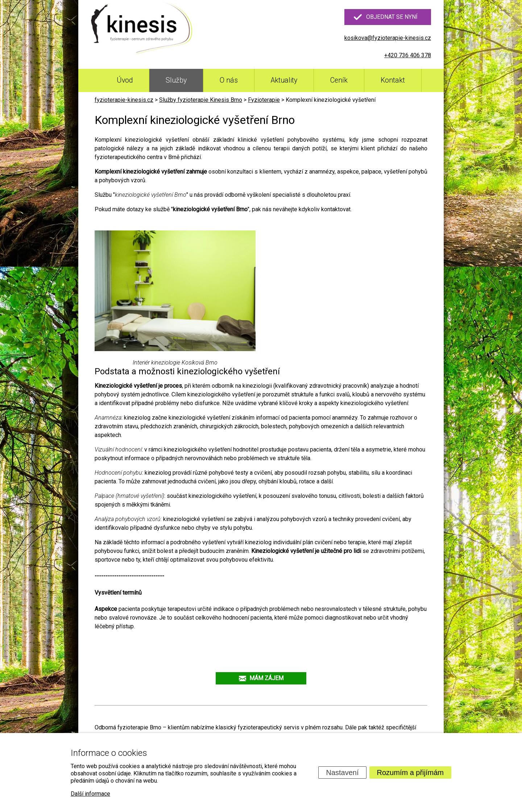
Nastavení (342, 773)
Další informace (90, 794)
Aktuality (284, 80)
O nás (229, 80)
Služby (176, 80)
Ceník (339, 80)
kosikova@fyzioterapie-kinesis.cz (388, 38)
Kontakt (393, 80)
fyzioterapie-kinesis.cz (124, 100)
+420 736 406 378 (408, 55)
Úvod (125, 80)
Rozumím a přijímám (410, 773)
